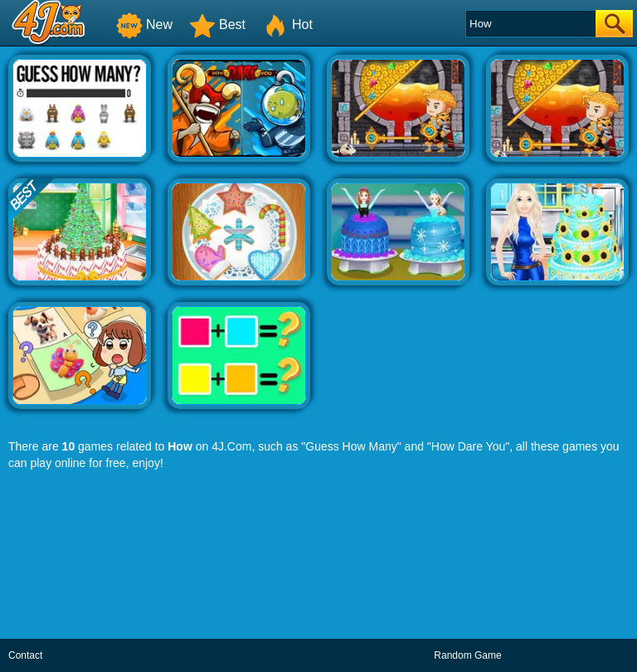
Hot (287, 24)
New (144, 24)
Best (217, 24)
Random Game (467, 655)
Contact (25, 655)
